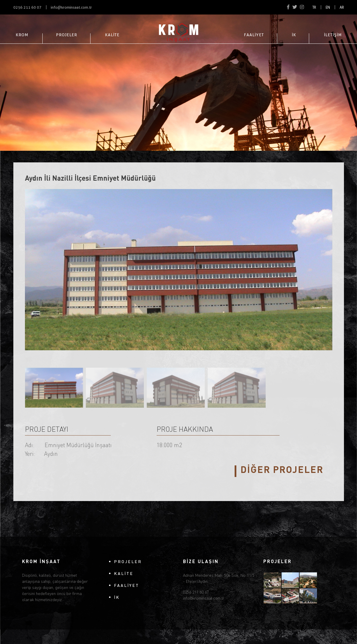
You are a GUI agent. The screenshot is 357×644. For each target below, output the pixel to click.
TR (314, 8)
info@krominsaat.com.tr (71, 7)
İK (294, 35)
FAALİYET (254, 35)
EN (328, 8)
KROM (22, 35)
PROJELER (67, 35)
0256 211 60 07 (27, 7)
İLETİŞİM (333, 35)
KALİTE (112, 35)
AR (342, 8)
